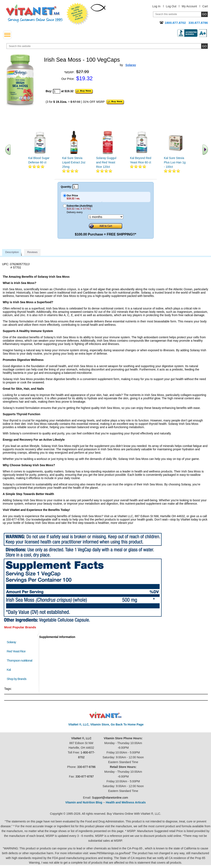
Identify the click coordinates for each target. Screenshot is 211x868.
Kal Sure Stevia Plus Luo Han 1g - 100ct (175, 162)
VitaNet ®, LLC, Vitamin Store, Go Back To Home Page (106, 724)
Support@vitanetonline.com (110, 798)
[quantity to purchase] (57, 91)
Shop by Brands (17, 679)
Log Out (171, 6)
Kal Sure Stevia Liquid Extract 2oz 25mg (74, 162)
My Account (189, 6)
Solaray (11, 642)
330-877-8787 (85, 776)
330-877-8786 (86, 767)
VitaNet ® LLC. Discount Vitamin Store (106, 715)
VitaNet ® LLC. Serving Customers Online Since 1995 (34, 13)
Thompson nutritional (19, 660)
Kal (9, 670)
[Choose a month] (106, 217)
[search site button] (204, 46)
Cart (205, 6)
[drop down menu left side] (7, 35)
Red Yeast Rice (16, 651)
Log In (156, 6)
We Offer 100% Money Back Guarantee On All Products (78, 14)
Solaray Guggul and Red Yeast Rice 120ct (106, 162)
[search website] (107, 46)
